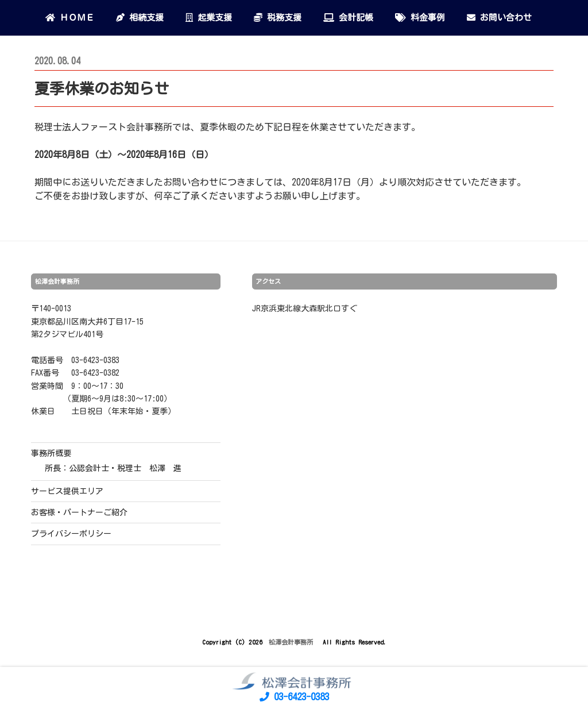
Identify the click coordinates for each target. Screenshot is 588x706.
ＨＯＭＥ (70, 18)
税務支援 (278, 18)
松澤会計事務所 (293, 642)
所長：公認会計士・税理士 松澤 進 (113, 468)
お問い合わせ (499, 18)
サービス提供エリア (67, 491)
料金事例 (420, 18)
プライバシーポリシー (71, 534)
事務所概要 (51, 453)
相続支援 (140, 18)
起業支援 (209, 18)
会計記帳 (348, 18)
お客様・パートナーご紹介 (79, 512)
